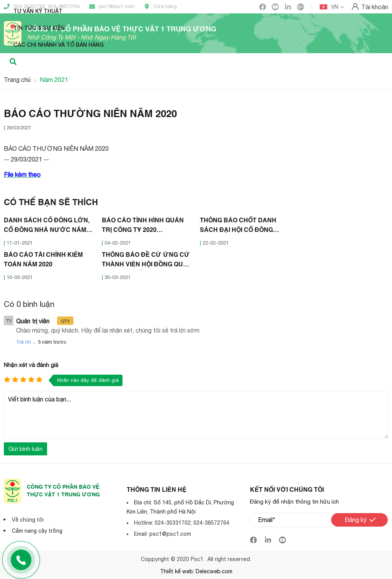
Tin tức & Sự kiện (39, 28)
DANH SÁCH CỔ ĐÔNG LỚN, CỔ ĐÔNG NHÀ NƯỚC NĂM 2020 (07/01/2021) (47, 227)
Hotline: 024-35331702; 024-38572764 (182, 523)
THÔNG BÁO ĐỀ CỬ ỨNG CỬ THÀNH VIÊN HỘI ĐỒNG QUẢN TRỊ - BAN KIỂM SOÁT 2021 (147, 261)
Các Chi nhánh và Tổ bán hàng (59, 45)
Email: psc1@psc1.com (163, 534)
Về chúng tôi (28, 520)
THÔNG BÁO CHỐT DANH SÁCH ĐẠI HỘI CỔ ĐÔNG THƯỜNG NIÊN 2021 (238, 227)
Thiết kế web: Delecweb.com (196, 571)
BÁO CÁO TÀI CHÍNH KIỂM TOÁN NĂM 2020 (43, 260)
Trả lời (24, 342)
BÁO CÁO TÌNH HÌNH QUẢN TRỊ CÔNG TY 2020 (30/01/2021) (143, 227)
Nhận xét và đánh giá (31, 365)
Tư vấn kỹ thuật (38, 11)
